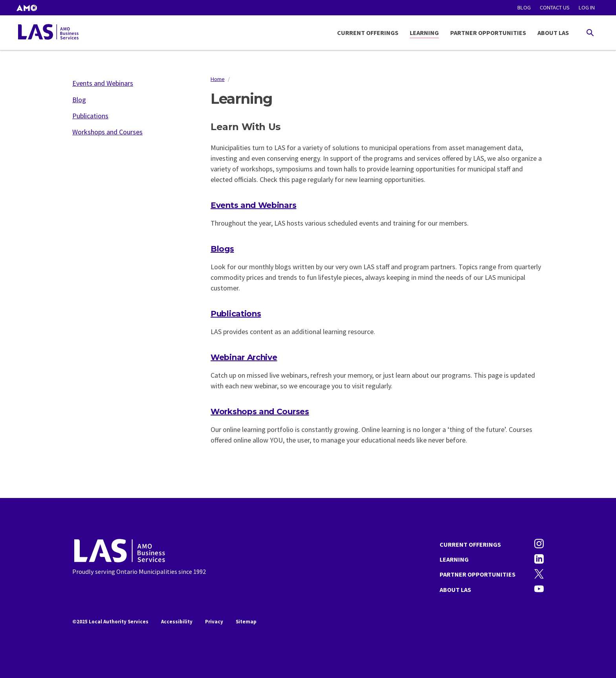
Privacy (214, 622)
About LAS (553, 33)
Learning (424, 33)
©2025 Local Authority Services (110, 622)
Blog (524, 7)
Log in (587, 7)
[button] (27, 8)
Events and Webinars (253, 205)
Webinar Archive (244, 357)
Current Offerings (368, 33)
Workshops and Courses (260, 412)
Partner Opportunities (488, 33)
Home (218, 79)
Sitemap (246, 622)
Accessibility (177, 622)
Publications (236, 314)
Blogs (222, 249)
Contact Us (555, 7)
